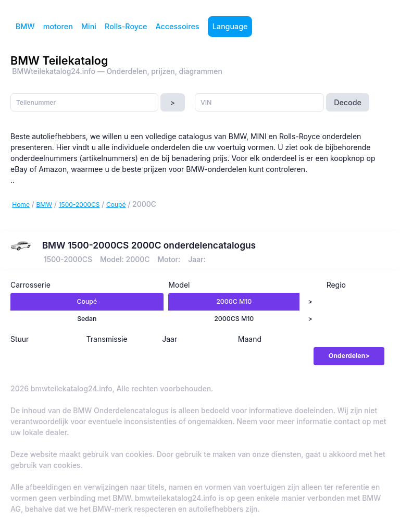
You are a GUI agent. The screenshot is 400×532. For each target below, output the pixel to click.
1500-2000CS (79, 205)
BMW (25, 26)
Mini (89, 26)
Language (230, 26)
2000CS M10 (234, 319)
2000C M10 (234, 301)
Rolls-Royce (126, 26)
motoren (58, 26)
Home (21, 205)
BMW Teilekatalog (59, 60)
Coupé (116, 205)
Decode (348, 102)
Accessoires (178, 26)
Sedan (87, 319)
